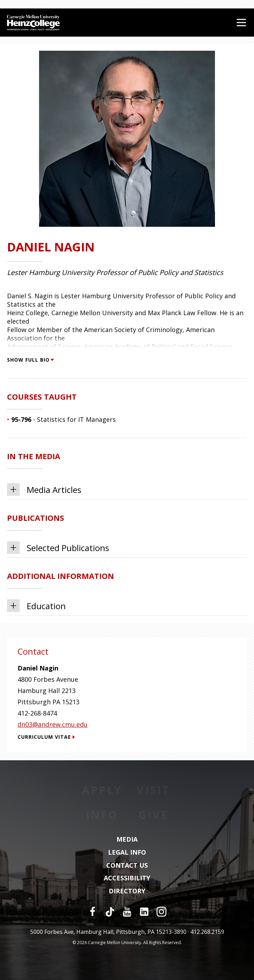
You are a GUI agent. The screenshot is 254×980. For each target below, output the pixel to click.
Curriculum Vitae (46, 737)
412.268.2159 (207, 932)
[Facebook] (93, 912)
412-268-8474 (37, 713)
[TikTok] (110, 912)
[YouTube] (127, 912)
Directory (127, 891)
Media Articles (44, 489)
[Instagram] (161, 912)
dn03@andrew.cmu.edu (53, 724)
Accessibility (127, 878)
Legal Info (127, 853)
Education (36, 606)
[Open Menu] (241, 23)
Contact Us (127, 866)
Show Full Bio (30, 360)
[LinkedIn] (144, 912)
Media (127, 839)
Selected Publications (58, 548)
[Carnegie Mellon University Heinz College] (33, 23)
